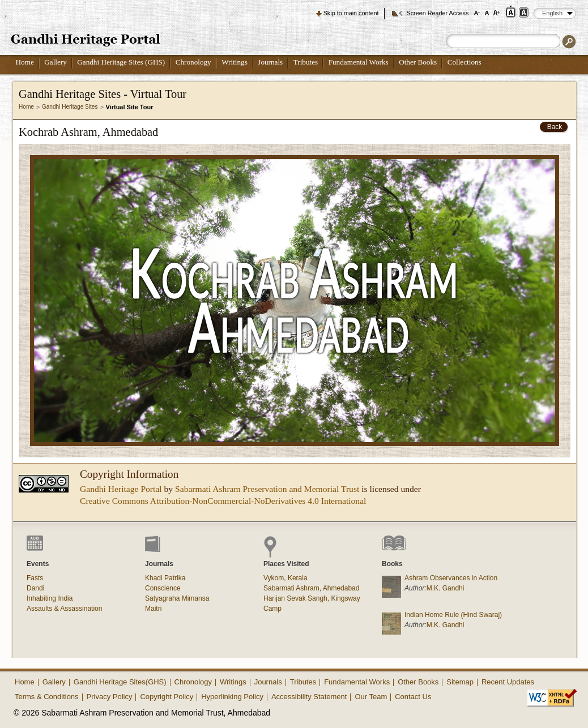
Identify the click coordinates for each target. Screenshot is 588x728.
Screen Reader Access (437, 13)
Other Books (418, 62)
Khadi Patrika (165, 578)
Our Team (371, 697)
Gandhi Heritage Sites (70, 107)
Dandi (35, 588)
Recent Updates (508, 682)
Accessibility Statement (309, 697)
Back (555, 127)
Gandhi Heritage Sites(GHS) (120, 682)
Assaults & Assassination (64, 609)
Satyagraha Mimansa (177, 598)
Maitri (153, 609)
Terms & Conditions (47, 697)
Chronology (193, 62)
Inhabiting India (50, 598)
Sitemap (460, 682)
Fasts (35, 578)
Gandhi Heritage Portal (121, 489)
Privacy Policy (110, 697)
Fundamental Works (359, 62)
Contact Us (413, 697)
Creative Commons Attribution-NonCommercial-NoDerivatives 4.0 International (223, 501)
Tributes (306, 62)
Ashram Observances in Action (451, 578)
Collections (465, 62)
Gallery (56, 62)
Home (25, 62)
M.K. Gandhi (446, 588)
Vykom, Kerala (286, 578)
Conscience (163, 588)
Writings (235, 62)
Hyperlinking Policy (232, 697)
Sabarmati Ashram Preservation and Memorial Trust (267, 489)
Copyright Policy (167, 697)
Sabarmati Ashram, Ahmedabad (311, 588)
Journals (270, 62)
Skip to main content (351, 13)
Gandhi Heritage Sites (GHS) (121, 62)
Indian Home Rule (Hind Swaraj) (453, 615)
